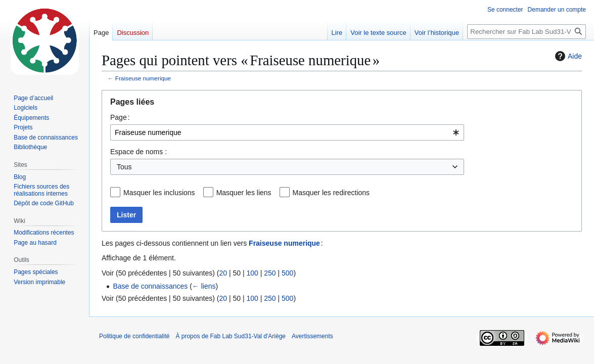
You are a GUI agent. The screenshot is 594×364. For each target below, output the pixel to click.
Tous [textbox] (124, 167)
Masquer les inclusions (159, 193)
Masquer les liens (244, 193)
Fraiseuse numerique (143, 78)
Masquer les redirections (331, 193)
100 (252, 273)
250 (270, 273)
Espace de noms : (139, 152)
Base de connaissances (150, 286)
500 (287, 273)
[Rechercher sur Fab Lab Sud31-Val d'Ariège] (527, 32)
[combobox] (287, 132)
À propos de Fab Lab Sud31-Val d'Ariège (231, 336)
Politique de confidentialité (134, 336)
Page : (120, 117)
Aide (567, 56)
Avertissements (312, 336)
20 (223, 273)
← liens (204, 286)
